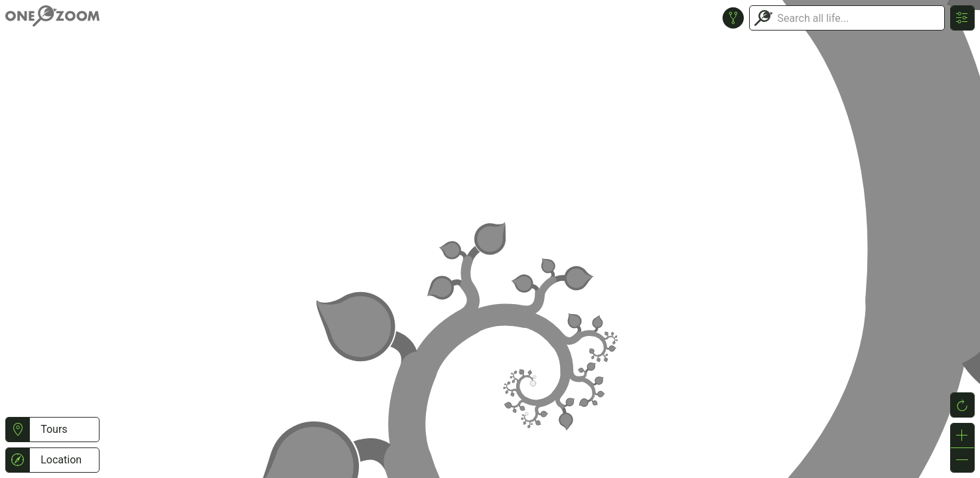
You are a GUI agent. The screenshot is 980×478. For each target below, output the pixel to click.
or (490, 239)
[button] (18, 430)
